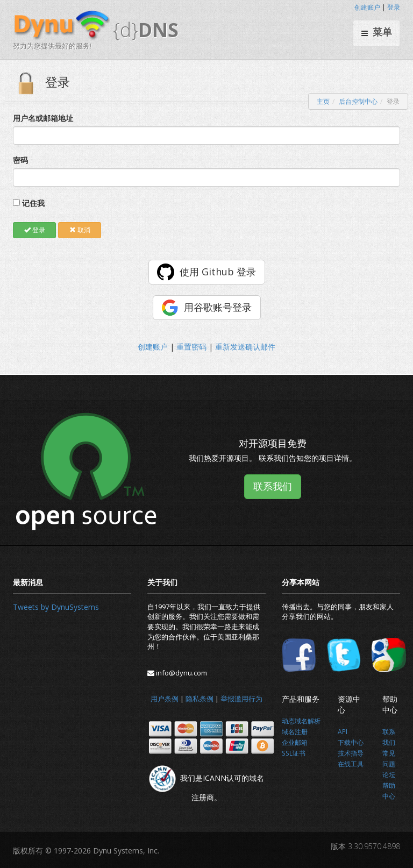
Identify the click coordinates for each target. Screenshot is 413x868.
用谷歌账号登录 (218, 307)
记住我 (33, 203)
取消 (80, 230)
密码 (20, 160)
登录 (394, 7)
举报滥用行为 (241, 699)
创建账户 (367, 7)
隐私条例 (200, 699)
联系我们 (273, 486)
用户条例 (165, 699)
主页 (323, 101)
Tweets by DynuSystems (56, 607)
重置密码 (191, 347)
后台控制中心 (358, 101)
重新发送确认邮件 (245, 347)
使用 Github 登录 (218, 272)
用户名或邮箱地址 (43, 118)
